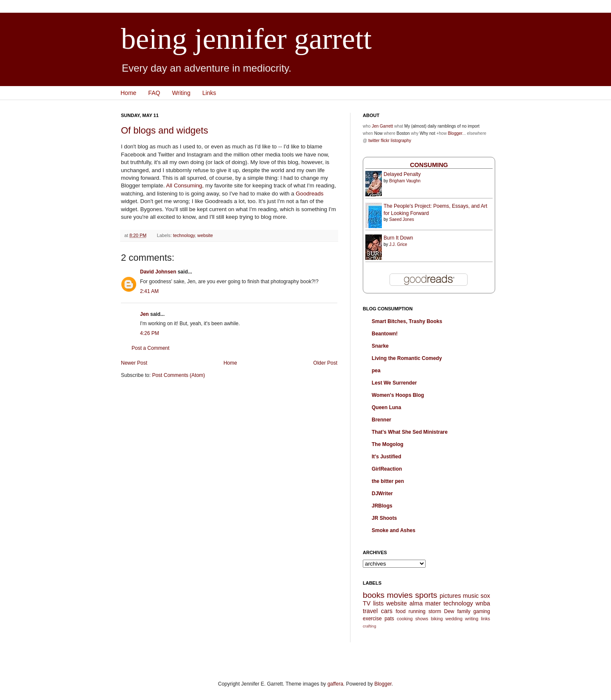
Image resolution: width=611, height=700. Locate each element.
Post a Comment (150, 348)
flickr (385, 141)
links (485, 619)
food (400, 611)
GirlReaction (387, 469)
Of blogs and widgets (164, 130)
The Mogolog (388, 444)
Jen (144, 314)
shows (422, 619)
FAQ (154, 93)
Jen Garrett (382, 126)
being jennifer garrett (246, 39)
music (471, 596)
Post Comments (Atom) (178, 375)
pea (376, 371)
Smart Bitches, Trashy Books (407, 321)
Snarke (380, 346)
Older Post (325, 363)
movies (400, 595)
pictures (450, 596)
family (464, 611)
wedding (454, 619)
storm (435, 611)
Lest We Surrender (394, 383)
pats (389, 619)
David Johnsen (158, 272)
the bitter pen (388, 481)
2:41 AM (149, 291)
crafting (369, 626)
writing (472, 619)
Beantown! (385, 334)
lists (378, 603)
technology (184, 235)
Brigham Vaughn (405, 181)
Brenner (381, 420)
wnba (483, 603)
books (374, 595)
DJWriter (382, 494)
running (417, 611)
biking (437, 619)
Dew (449, 611)
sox (485, 596)
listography (401, 141)
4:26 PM (150, 333)
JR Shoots (384, 518)
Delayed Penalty (402, 174)
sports (426, 595)
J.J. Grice (398, 244)
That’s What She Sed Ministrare (410, 432)
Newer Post (134, 363)
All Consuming (184, 185)
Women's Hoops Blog (398, 395)
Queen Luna (386, 407)
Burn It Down (398, 238)
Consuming (429, 165)
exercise (372, 619)
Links (209, 93)
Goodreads (310, 194)
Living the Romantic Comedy (407, 358)
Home (128, 93)
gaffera (335, 684)
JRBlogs (382, 506)
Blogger (455, 133)
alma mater (425, 603)
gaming (482, 611)
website (205, 235)
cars (387, 611)
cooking (405, 619)
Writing (181, 93)
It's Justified (387, 457)
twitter (374, 141)
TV (367, 603)
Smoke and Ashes (394, 530)
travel (370, 611)
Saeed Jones (401, 219)
